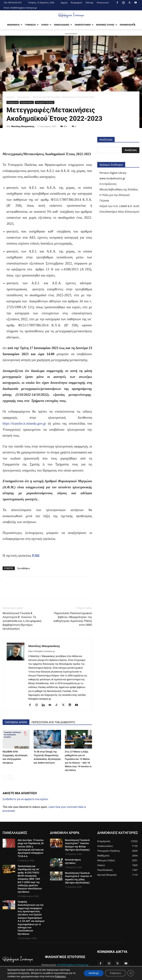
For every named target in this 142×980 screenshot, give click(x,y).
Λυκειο (46, 25)
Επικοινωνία (103, 2)
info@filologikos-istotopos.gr (23, 8)
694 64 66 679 (15, 2)
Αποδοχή (91, 973)
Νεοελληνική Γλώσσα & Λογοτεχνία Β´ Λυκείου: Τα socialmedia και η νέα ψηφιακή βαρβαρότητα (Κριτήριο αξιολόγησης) (22, 621)
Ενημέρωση (23, 97)
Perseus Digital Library (113, 173)
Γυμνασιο (32, 25)
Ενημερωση (128, 25)
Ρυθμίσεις (64, 976)
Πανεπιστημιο (84, 25)
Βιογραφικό (76, 2)
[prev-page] (5, 777)
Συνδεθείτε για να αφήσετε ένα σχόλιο (25, 799)
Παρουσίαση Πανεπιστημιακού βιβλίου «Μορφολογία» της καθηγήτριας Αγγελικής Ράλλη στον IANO (73, 619)
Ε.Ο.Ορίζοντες (108, 184)
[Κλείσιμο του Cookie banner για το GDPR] (131, 973)
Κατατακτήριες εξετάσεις (78, 859)
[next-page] (11, 777)
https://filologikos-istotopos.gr (42, 651)
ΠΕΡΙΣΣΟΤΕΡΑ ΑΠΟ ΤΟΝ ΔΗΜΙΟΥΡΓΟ (53, 722)
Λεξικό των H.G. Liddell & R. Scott (119, 206)
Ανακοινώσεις (27, 102)
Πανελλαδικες (63, 25)
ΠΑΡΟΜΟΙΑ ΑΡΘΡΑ (16, 722)
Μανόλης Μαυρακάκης (23, 126)
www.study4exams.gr (112, 178)
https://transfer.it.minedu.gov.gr (24, 423)
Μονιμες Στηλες (107, 25)
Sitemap (89, 2)
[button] (134, 25)
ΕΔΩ (36, 555)
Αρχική (64, 2)
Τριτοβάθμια (23, 568)
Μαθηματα (15, 25)
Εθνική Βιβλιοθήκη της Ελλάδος (119, 189)
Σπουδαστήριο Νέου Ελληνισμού (119, 212)
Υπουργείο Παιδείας (45, 102)
